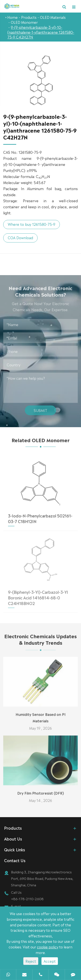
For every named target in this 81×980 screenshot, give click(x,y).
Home (13, 17)
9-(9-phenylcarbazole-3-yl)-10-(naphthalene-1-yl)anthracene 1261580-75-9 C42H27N (41, 32)
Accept (50, 961)
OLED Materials (53, 17)
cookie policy (48, 947)
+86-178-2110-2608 (27, 899)
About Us (13, 839)
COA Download (20, 237)
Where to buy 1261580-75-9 (31, 224)
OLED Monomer (24, 22)
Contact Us (15, 860)
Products (29, 17)
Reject (31, 961)
